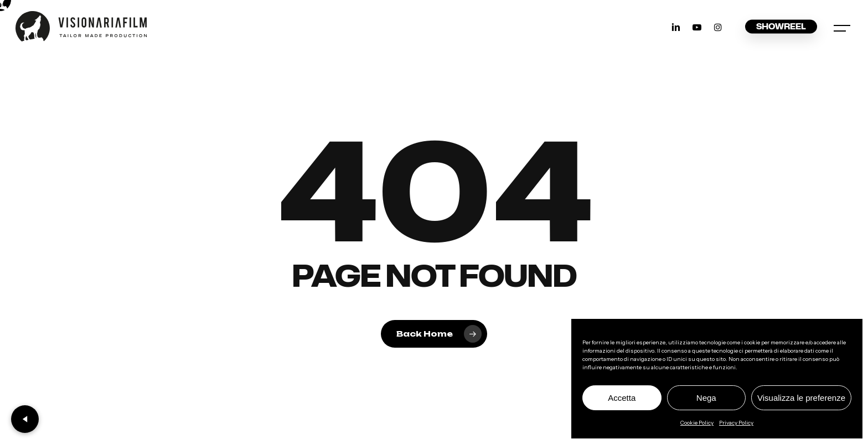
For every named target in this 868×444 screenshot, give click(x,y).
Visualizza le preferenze (801, 398)
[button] (843, 26)
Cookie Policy (697, 423)
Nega (706, 398)
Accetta (622, 398)
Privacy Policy (736, 423)
